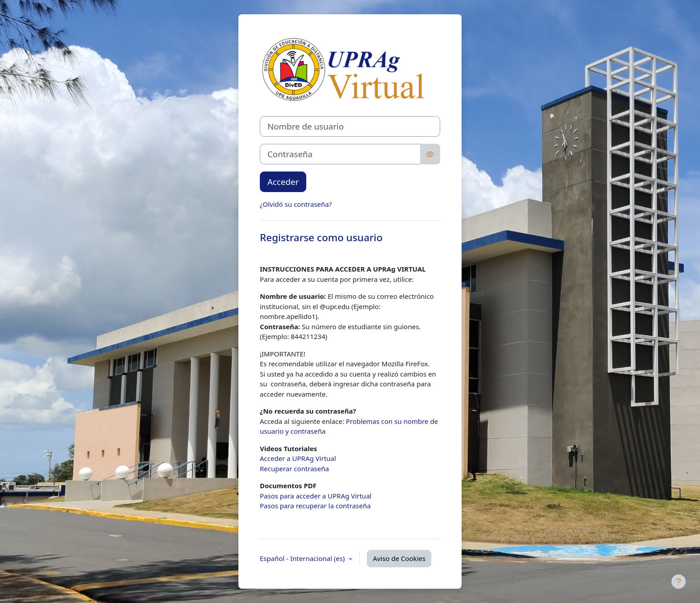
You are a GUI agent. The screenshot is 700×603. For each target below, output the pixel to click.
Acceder (283, 182)
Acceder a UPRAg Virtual (298, 458)
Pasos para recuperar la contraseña (315, 506)
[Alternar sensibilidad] (430, 154)
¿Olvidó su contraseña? (296, 204)
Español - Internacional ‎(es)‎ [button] (303, 558)
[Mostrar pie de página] (679, 582)
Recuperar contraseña (294, 469)
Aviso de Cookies (399, 558)
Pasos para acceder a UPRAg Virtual (316, 496)
